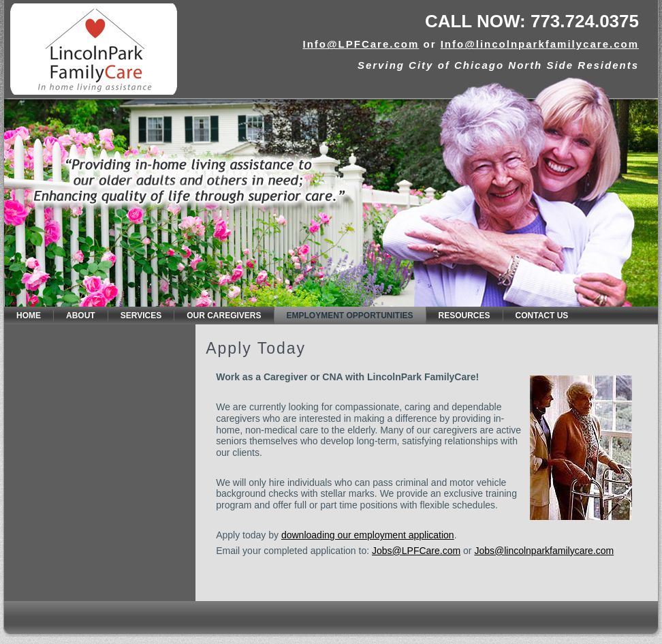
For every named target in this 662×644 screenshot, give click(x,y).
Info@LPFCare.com (361, 44)
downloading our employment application (368, 535)
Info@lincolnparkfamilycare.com (540, 44)
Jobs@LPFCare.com (416, 551)
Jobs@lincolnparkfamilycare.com (544, 551)
